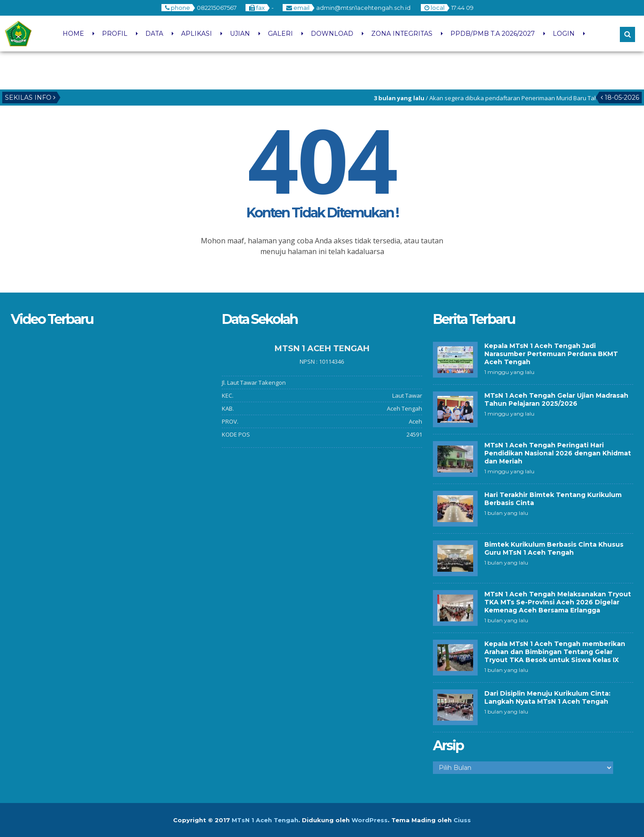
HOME (73, 34)
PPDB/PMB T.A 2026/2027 (493, 34)
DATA (154, 34)
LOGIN (564, 34)
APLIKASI (197, 34)
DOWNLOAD (332, 34)
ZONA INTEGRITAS (402, 34)
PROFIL (115, 34)
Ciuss (462, 820)
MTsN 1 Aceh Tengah (265, 820)
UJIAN (240, 34)
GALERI (280, 34)
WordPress (370, 820)
